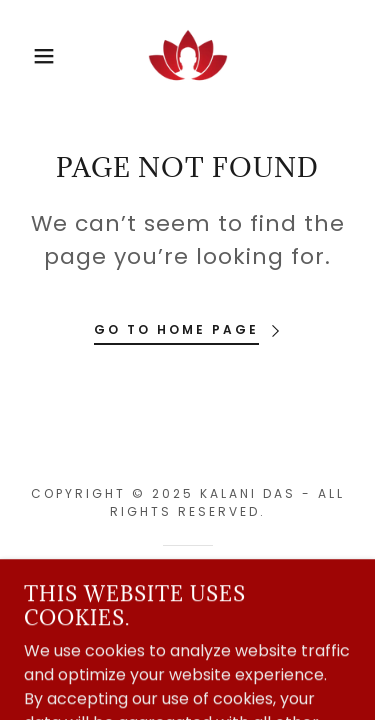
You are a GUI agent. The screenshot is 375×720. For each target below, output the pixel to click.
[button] (29, 56)
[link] (188, 56)
